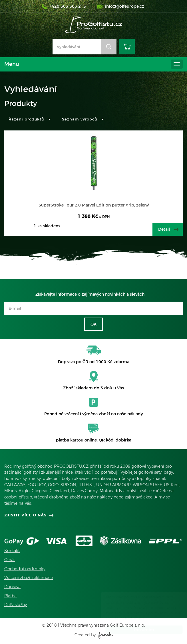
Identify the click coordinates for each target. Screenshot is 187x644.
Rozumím (138, 630)
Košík (127, 47)
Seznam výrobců (83, 119)
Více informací (126, 618)
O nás (10, 560)
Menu (12, 64)
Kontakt (12, 551)
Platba (10, 596)
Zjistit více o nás (25, 515)
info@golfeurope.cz (125, 6)
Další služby (16, 605)
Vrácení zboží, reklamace (29, 578)
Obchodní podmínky (25, 569)
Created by (94, 635)
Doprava (12, 587)
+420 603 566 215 (68, 6)
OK (93, 324)
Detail (164, 229)
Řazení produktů (30, 119)
